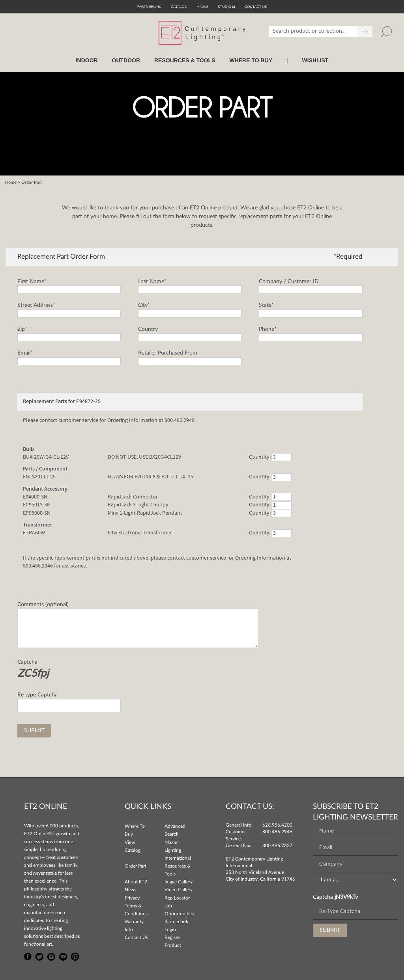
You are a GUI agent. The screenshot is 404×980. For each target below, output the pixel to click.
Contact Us (136, 937)
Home (11, 182)
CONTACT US (256, 7)
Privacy (132, 898)
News (130, 890)
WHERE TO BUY (251, 60)
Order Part (136, 866)
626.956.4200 (277, 825)
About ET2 (136, 882)
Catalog (179, 7)
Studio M (226, 7)
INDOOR (87, 60)
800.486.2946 (277, 832)
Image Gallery (179, 882)
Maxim (202, 7)
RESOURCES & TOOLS (185, 60)
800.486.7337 (277, 846)
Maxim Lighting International (178, 850)
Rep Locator (177, 898)
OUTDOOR (126, 60)
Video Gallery (179, 890)
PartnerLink (149, 7)
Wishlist (315, 60)
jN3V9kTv (346, 897)
